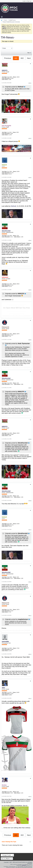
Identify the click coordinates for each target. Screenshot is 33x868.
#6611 (30, 582)
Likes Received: (6, 78)
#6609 (30, 501)
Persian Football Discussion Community (11, 22)
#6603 (30, 178)
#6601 (30, 83)
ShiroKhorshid (6, 231)
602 (22, 58)
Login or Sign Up (27, 1)
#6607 (30, 388)
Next (29, 58)
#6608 (30, 439)
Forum (5, 20)
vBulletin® (24, 865)
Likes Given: (5, 79)
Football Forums (12, 20)
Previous (8, 58)
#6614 (30, 699)
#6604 (30, 241)
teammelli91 (5, 642)
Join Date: (4, 77)
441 (16, 58)
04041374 (5, 70)
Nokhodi (13, 206)
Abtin (3, 688)
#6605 (30, 290)
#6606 (30, 340)
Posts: (15, 77)
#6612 (30, 616)
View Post (25, 87)
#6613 (30, 654)
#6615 (30, 797)
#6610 (30, 530)
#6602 (30, 138)
